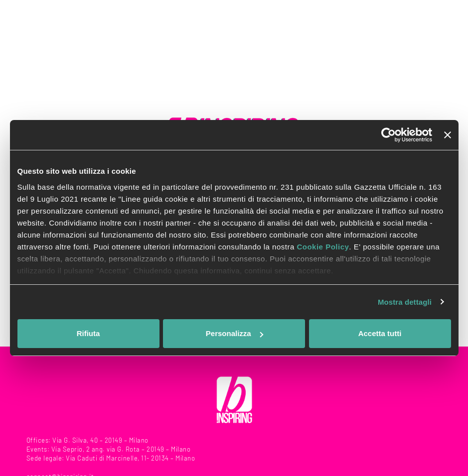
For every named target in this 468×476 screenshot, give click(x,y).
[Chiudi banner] (448, 135)
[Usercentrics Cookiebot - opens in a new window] (389, 135)
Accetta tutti (380, 333)
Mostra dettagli (405, 302)
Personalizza (234, 333)
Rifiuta (88, 333)
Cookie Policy (323, 247)
